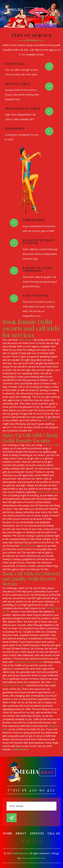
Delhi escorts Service (48, 492)
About (21, 833)
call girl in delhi (28, 546)
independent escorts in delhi (29, 662)
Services (37, 833)
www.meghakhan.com (33, 858)
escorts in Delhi (51, 445)
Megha (23, 10)
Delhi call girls (26, 340)
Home (8, 833)
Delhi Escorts (49, 420)
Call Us (54, 833)
